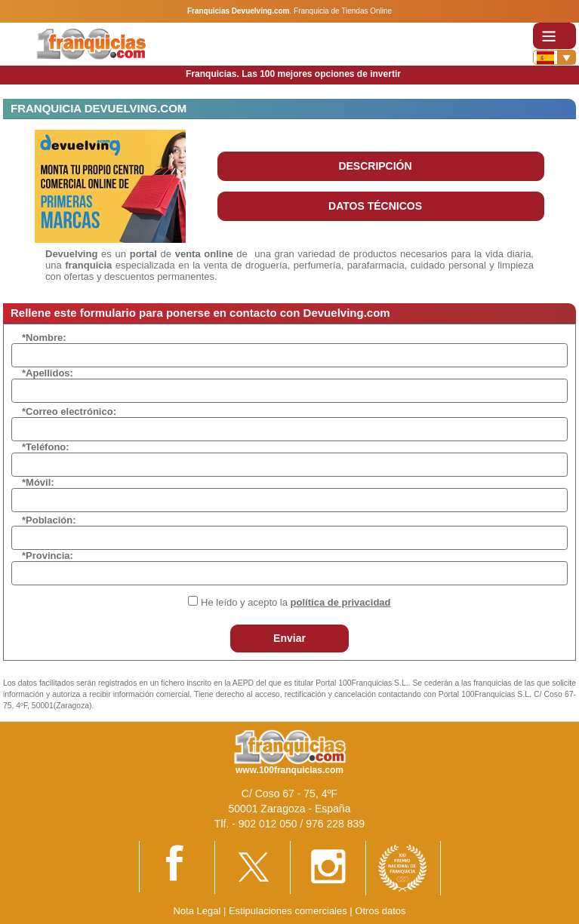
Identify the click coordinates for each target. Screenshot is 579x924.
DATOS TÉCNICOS (375, 206)
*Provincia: (48, 556)
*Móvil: (38, 482)
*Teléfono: (46, 447)
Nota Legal (197, 911)
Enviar (289, 638)
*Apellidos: (48, 373)
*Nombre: (44, 338)
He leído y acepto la (296, 602)
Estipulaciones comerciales (289, 911)
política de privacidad (341, 602)
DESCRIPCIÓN (375, 166)
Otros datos (380, 911)
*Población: (49, 520)
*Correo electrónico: (69, 411)
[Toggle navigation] (554, 36)
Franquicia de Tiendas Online (343, 11)
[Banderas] (554, 57)
